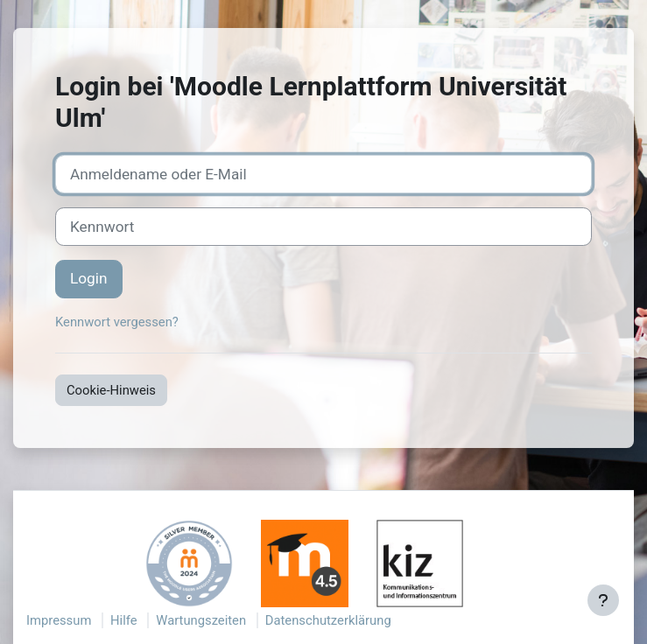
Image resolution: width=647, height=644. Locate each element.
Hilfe (124, 620)
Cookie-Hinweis (111, 390)
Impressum (59, 620)
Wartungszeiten (201, 620)
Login (89, 278)
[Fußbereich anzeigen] (603, 600)
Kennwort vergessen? (117, 322)
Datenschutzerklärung (328, 620)
